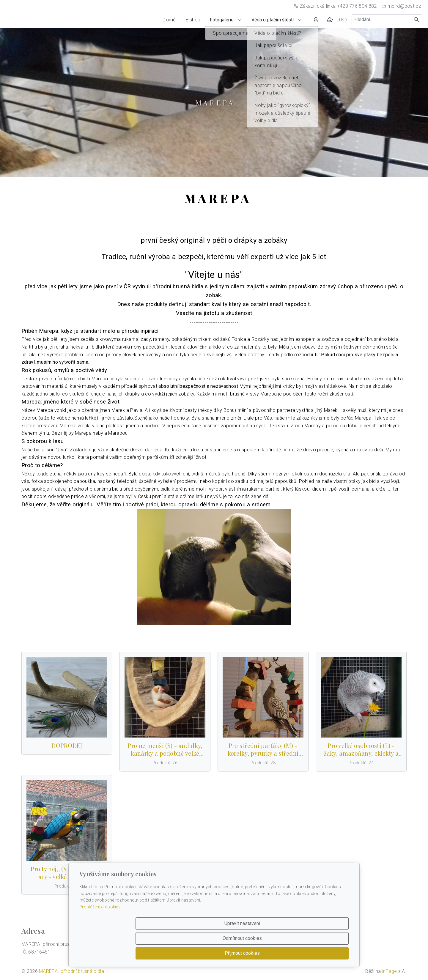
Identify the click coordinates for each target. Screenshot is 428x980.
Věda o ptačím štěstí (277, 20)
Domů (169, 20)
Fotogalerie (226, 20)
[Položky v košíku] (330, 20)
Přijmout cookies (320, 953)
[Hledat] (417, 20)
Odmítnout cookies (261, 953)
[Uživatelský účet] (316, 20)
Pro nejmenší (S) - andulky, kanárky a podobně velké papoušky (165, 749)
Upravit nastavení (201, 953)
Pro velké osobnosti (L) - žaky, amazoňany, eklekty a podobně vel (361, 749)
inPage (390, 971)
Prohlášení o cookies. (100, 937)
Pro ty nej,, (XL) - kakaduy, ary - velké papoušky (67, 873)
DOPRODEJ (67, 746)
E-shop (193, 20)
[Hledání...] (381, 20)
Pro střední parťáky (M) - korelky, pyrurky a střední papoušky (263, 749)
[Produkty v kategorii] (67, 697)
